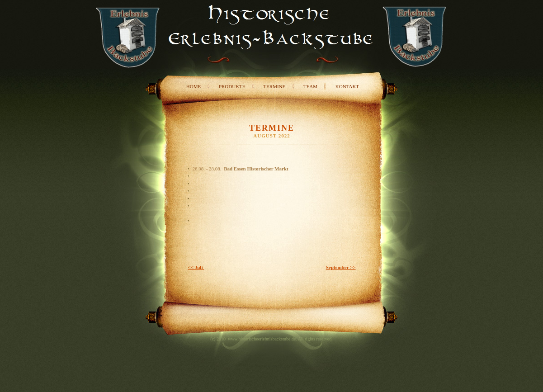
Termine (274, 86)
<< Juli (196, 267)
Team (310, 86)
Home (194, 86)
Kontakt (347, 86)
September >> (341, 267)
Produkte (232, 86)
